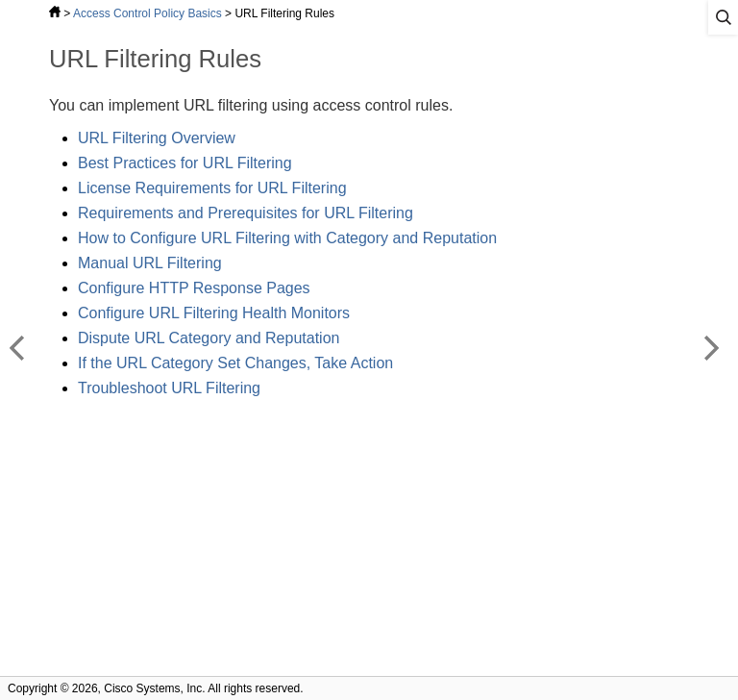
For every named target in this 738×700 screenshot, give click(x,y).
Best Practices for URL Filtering (185, 163)
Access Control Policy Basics (148, 13)
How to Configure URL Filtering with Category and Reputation (287, 238)
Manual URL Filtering (150, 263)
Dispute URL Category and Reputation (209, 338)
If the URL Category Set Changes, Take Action (235, 363)
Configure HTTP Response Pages (194, 288)
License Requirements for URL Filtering (212, 188)
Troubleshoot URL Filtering (169, 388)
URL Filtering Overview (157, 138)
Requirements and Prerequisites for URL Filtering (246, 213)
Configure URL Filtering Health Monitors (214, 313)
